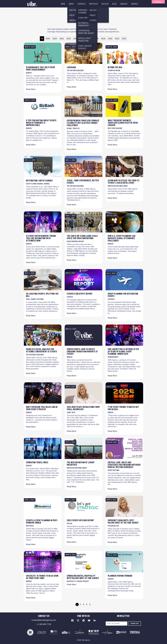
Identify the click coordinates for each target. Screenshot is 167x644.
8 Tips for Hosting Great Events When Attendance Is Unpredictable (41, 123)
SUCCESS (105, 4)
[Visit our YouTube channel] (89, 620)
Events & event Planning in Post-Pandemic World (42, 521)
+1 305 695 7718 (44, 624)
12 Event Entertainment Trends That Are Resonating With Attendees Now (41, 238)
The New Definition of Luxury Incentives (81, 463)
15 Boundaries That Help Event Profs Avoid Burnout (41, 68)
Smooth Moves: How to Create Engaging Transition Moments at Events (82, 351)
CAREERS (124, 4)
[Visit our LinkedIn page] (95, 620)
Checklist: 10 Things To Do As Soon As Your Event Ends (42, 577)
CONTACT (135, 4)
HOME (63, 4)
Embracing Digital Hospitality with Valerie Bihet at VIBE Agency (83, 577)
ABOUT (72, 4)
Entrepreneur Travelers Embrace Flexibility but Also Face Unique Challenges (83, 123)
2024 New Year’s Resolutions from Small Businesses (83, 408)
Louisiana (71, 67)
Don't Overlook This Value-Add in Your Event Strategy (42, 408)
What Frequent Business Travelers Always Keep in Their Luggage (123, 123)
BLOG (114, 4)
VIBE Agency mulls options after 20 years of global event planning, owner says (123, 351)
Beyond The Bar (115, 67)
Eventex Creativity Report (80, 294)
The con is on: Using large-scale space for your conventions (82, 237)
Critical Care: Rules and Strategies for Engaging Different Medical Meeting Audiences (124, 465)
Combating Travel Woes (37, 462)
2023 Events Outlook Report (80, 520)
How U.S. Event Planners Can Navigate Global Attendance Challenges (122, 238)
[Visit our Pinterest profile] (83, 620)
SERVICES (82, 4)
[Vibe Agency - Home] (32, 4)
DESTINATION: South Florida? (39, 180)
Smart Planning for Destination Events (123, 295)
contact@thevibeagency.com (44, 620)
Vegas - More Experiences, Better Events (83, 182)
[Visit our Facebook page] (72, 620)
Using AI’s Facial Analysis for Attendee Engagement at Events (42, 350)
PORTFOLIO (94, 4)
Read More (31, 89)
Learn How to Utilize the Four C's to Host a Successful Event (124, 182)
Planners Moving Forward (120, 576)
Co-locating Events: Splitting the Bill (42, 295)
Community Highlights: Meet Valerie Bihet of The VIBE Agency (123, 521)
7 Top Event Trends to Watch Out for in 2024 (123, 408)
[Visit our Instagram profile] (78, 620)
